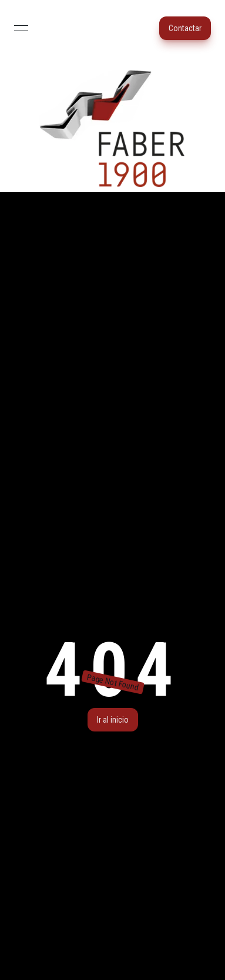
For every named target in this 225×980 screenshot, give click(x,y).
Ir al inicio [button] (113, 720)
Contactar (185, 28)
